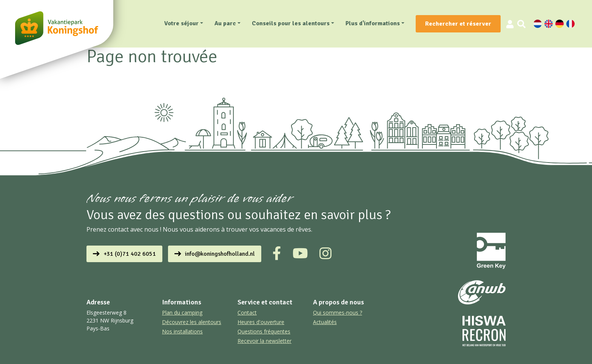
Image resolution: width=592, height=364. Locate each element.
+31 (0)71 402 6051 (130, 254)
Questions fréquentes (264, 331)
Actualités (325, 322)
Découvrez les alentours (192, 322)
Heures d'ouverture (261, 322)
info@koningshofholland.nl (220, 254)
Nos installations (182, 331)
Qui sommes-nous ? (338, 313)
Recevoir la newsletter (264, 341)
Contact (247, 313)
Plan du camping (182, 313)
